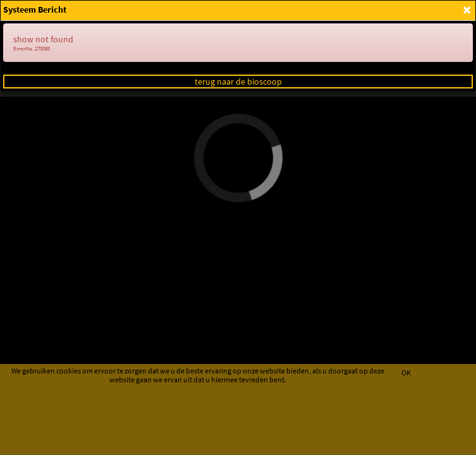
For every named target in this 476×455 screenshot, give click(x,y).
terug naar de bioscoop (238, 82)
